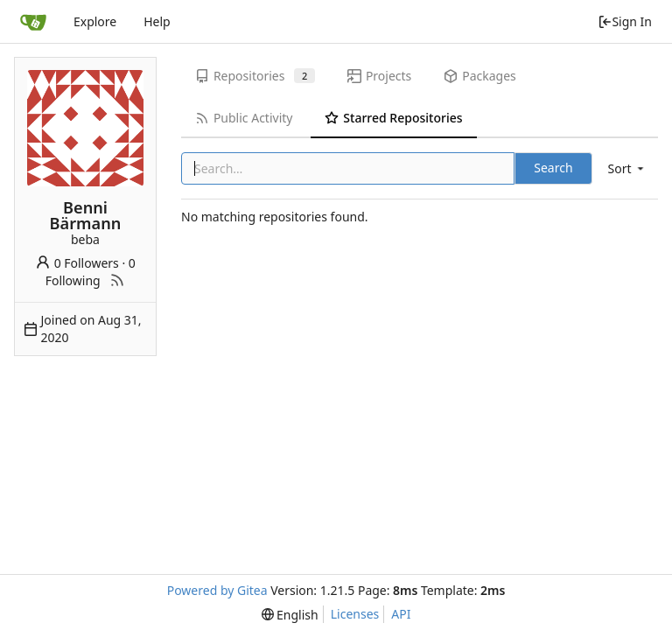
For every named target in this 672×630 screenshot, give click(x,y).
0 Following (91, 272)
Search (553, 168)
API (401, 614)
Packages (479, 76)
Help (157, 21)
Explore (95, 21)
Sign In (625, 21)
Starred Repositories (393, 118)
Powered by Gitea (217, 590)
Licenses (355, 614)
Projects (379, 76)
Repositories (255, 76)
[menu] (627, 168)
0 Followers (77, 263)
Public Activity (244, 118)
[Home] (33, 22)
